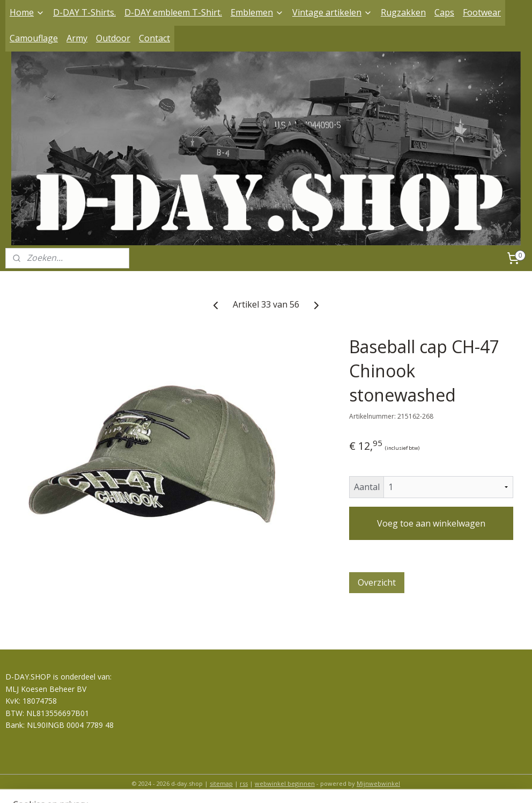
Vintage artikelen (332, 12)
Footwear (482, 12)
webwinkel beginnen (285, 783)
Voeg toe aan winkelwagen (431, 523)
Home (27, 12)
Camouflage (34, 38)
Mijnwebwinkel (378, 783)
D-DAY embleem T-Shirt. (173, 12)
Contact (154, 38)
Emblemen (257, 12)
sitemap (221, 783)
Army (77, 38)
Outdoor (113, 38)
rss (244, 783)
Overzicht (377, 582)
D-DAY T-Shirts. (84, 12)
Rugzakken (403, 12)
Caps (444, 12)
